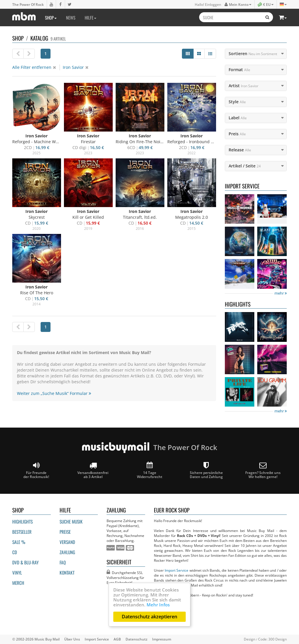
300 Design (278, 639)
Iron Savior (76, 67)
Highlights (22, 521)
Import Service (177, 570)
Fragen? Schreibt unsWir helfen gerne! (263, 470)
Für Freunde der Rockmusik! (36, 470)
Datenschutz (137, 639)
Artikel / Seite (245, 166)
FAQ (63, 562)
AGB (117, 639)
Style (237, 102)
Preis (237, 134)
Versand (67, 542)
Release (240, 150)
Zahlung (67, 552)
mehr (281, 293)
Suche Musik (71, 521)
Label (238, 118)
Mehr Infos (158, 605)
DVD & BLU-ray (25, 562)
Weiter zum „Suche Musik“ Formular (54, 393)
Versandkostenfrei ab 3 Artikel (93, 470)
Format (239, 70)
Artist (244, 86)
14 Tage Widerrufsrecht (150, 470)
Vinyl (17, 573)
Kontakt (67, 573)
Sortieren (253, 54)
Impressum (162, 639)
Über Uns (72, 639)
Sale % (19, 542)
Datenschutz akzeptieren (149, 617)
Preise (65, 532)
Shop (51, 17)
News (71, 17)
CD (15, 552)
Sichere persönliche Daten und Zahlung (206, 470)
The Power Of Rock (28, 4)
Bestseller (22, 532)
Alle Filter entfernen (34, 67)
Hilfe (91, 17)
